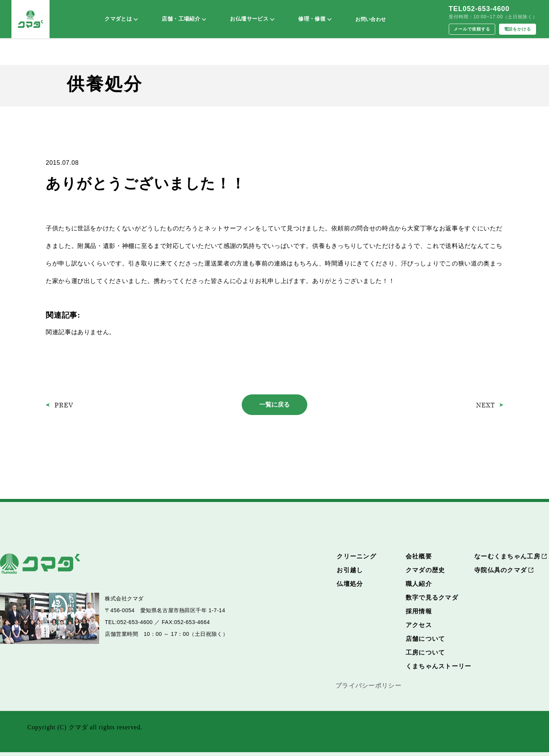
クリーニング (356, 556)
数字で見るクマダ (432, 598)
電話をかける (518, 29)
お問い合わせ (371, 19)
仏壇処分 (350, 584)
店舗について (425, 639)
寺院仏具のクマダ (501, 570)
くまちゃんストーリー (439, 666)
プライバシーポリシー (368, 686)
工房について (425, 652)
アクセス (419, 625)
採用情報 (419, 611)
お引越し (350, 570)
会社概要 (419, 556)
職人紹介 (419, 584)
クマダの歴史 (425, 570)
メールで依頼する (472, 29)
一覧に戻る (274, 405)
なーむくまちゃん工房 (507, 556)
